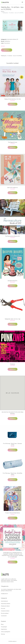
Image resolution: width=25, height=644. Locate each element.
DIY (17, 39)
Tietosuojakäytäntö (6, 632)
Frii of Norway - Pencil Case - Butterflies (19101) (12, 474)
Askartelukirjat (4, 601)
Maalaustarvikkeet (5, 606)
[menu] (22, 2)
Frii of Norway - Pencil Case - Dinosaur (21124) (13, 444)
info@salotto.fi (4, 594)
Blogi (2, 624)
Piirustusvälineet (5, 613)
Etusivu (3, 11)
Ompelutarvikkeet (5, 611)
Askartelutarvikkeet (12, 39)
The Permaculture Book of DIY (12, 236)
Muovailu (3, 608)
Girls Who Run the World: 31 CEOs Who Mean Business (12, 413)
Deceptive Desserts (12, 281)
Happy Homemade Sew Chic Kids (13, 99)
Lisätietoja (7, 50)
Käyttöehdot (4, 629)
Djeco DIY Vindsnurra (12, 188)
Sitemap (3, 634)
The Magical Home (13, 142)
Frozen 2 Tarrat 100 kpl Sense (13, 513)
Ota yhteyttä (4, 627)
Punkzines (13, 364)
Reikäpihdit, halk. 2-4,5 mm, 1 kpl (13, 319)
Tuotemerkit (4, 616)
